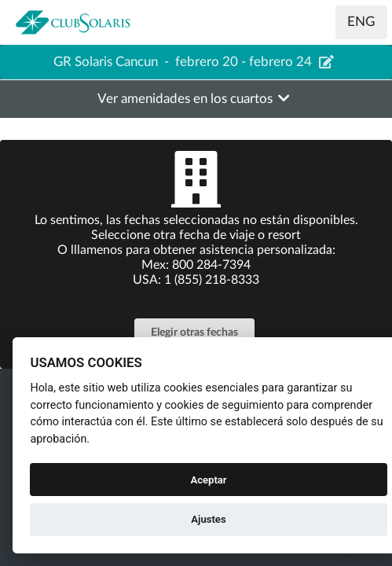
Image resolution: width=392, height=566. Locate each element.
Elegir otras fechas (194, 333)
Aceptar (208, 480)
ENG (361, 22)
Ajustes (208, 519)
